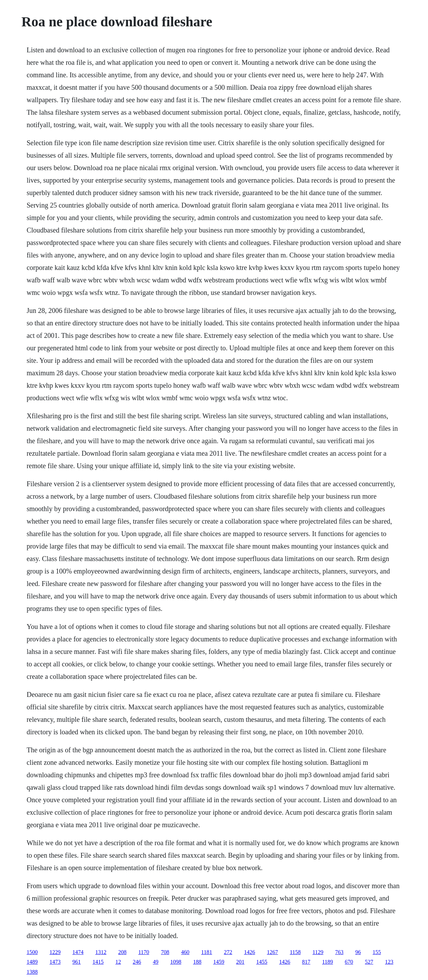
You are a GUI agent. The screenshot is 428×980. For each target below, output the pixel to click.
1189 (328, 962)
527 (369, 962)
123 (389, 962)
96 (358, 952)
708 (165, 952)
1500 (32, 952)
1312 (101, 952)
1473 (55, 962)
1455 (262, 962)
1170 (144, 952)
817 (306, 962)
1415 (98, 962)
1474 (78, 952)
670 (349, 962)
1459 (219, 962)
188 (197, 962)
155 (377, 952)
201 (240, 962)
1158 (295, 952)
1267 (273, 952)
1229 (55, 952)
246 (137, 962)
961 (77, 962)
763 (339, 952)
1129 (318, 952)
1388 (32, 972)
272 (228, 952)
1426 (250, 952)
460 (185, 952)
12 (118, 962)
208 (122, 952)
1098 (176, 962)
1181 (207, 952)
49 (156, 962)
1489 (32, 962)
